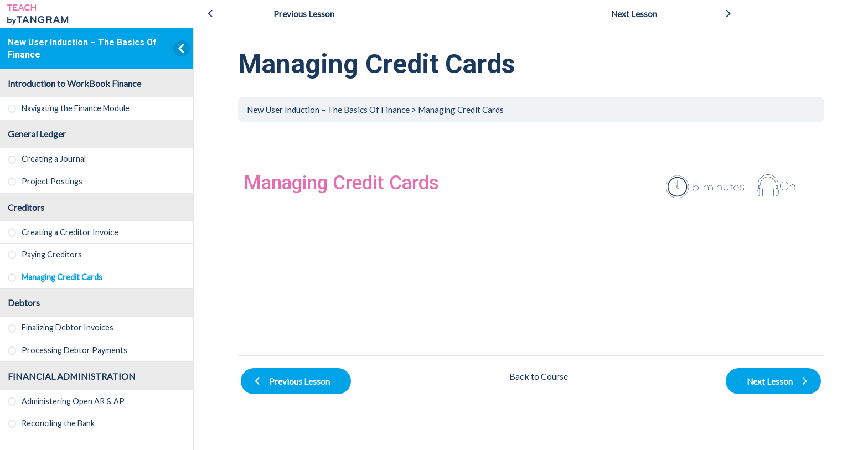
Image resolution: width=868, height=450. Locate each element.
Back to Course (539, 376)
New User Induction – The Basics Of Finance (328, 110)
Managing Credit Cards (461, 110)
